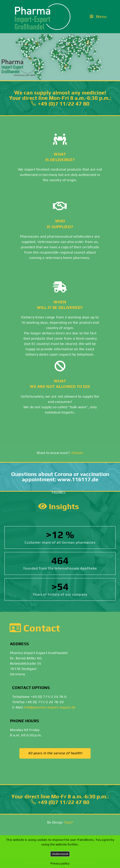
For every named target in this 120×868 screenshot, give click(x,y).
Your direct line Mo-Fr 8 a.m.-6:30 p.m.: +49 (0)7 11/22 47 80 (60, 799)
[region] (60, 57)
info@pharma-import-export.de (50, 707)
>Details (77, 453)
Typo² (68, 822)
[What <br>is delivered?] (60, 139)
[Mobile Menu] (98, 16)
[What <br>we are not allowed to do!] (60, 366)
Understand (60, 854)
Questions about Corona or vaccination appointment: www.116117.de (60, 477)
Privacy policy (60, 863)
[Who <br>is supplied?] (60, 206)
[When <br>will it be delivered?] (60, 287)
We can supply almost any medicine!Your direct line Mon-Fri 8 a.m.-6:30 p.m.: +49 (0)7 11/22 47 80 (60, 98)
